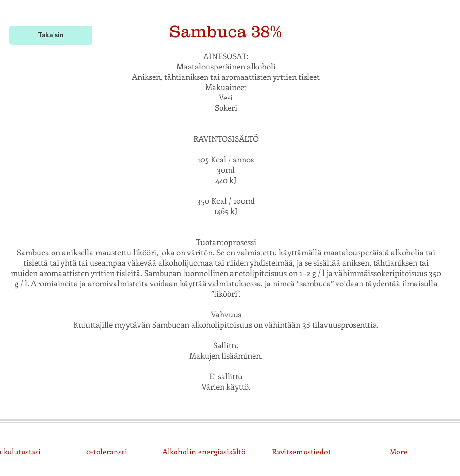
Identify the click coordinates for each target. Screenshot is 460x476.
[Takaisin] (51, 35)
